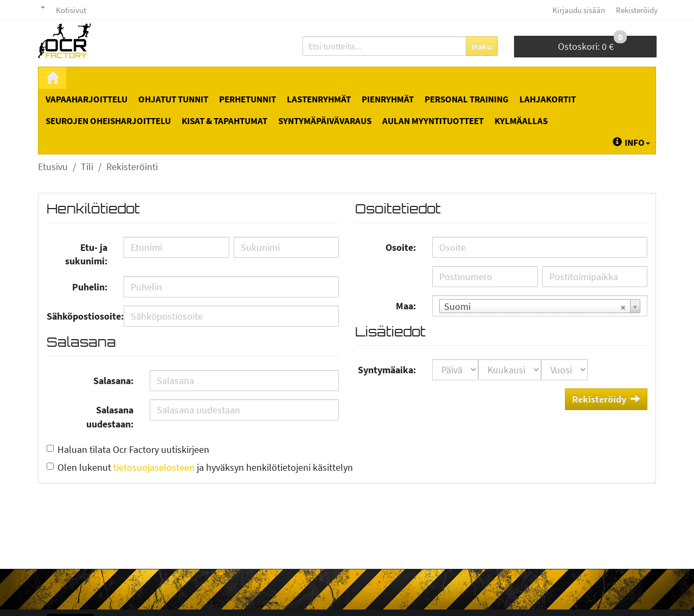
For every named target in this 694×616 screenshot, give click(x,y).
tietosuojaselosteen (154, 467)
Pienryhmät (388, 99)
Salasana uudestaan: (110, 417)
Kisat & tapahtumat (224, 121)
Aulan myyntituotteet (433, 121)
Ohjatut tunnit (173, 99)
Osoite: (401, 247)
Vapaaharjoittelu (86, 99)
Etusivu (53, 167)
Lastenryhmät (319, 99)
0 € (592, 44)
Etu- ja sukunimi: (86, 254)
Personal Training (467, 99)
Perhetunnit (248, 99)
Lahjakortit (548, 99)
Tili (87, 167)
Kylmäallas (521, 121)
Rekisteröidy (637, 10)
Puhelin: (90, 287)
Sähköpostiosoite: (81, 316)
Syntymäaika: (387, 370)
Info (631, 142)
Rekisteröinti (132, 167)
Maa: (406, 306)
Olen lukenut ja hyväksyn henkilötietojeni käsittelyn (205, 467)
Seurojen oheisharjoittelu (108, 121)
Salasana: (113, 381)
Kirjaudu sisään (579, 10)
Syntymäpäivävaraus (325, 121)
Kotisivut (71, 10)
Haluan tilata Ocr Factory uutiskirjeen (133, 449)
